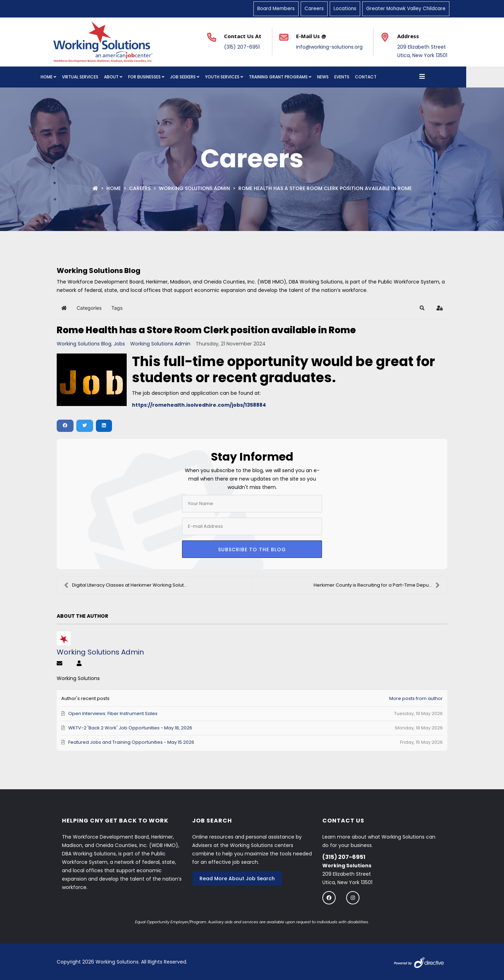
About (130, 77)
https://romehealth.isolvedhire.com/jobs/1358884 (199, 405)
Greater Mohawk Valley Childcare (406, 9)
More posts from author (416, 698)
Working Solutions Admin (194, 188)
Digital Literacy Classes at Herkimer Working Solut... (125, 585)
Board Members (276, 9)
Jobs (119, 344)
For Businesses (163, 77)
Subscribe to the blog (252, 549)
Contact (385, 77)
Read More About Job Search (237, 878)
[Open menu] (441, 77)
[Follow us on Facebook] (329, 898)
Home (65, 77)
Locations (345, 9)
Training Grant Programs (297, 77)
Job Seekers (202, 77)
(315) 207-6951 (242, 47)
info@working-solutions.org (329, 47)
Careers (314, 9)
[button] (422, 308)
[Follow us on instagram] (353, 898)
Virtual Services (99, 77)
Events (361, 77)
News (342, 77)
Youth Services (241, 77)
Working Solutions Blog (84, 344)
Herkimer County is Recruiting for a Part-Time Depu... (377, 585)
